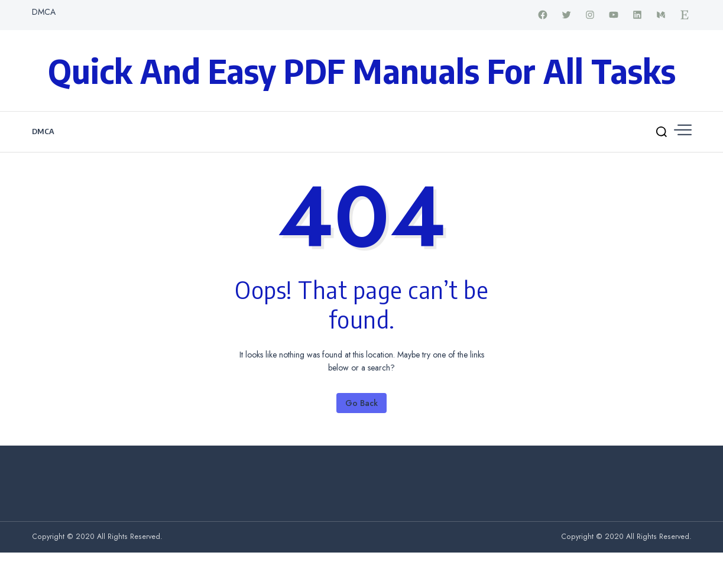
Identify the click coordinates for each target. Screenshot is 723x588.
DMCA (44, 12)
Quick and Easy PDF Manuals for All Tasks (362, 70)
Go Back (361, 403)
